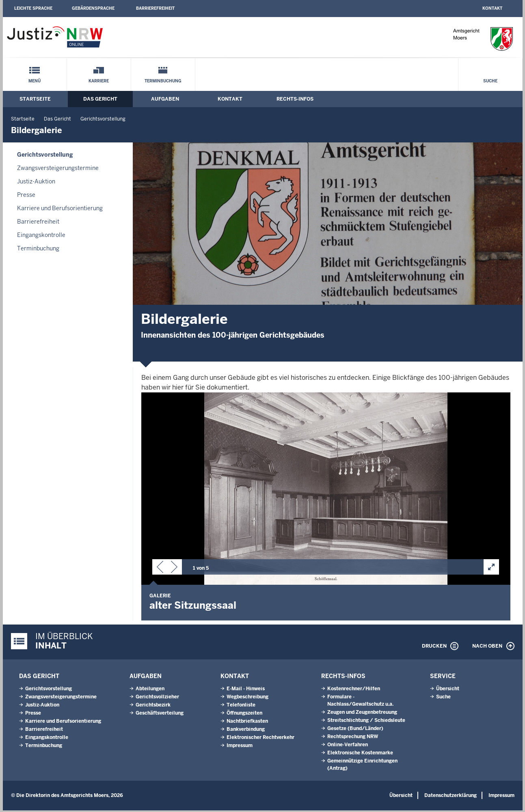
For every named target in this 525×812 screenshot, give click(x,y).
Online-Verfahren (348, 746)
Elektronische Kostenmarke (360, 754)
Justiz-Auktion (36, 181)
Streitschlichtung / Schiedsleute (366, 722)
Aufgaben (165, 99)
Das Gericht (100, 99)
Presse (26, 195)
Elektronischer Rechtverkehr (260, 739)
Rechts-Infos (295, 99)
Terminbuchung (163, 81)
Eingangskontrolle (41, 235)
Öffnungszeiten (244, 715)
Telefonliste (241, 706)
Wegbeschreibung (247, 698)
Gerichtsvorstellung (103, 119)
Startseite (35, 99)
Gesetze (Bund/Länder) (355, 730)
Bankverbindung (246, 731)
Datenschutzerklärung (450, 797)
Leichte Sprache (33, 8)
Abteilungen (150, 690)
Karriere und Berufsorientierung (60, 208)
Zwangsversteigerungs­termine (58, 168)
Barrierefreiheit (155, 8)
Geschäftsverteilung (160, 715)
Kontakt (492, 8)
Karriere (99, 81)
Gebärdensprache (93, 8)
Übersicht (448, 690)
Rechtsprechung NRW (353, 738)
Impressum (240, 747)
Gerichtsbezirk (153, 706)
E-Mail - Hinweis (246, 690)
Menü (35, 81)
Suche (490, 81)
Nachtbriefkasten (247, 723)
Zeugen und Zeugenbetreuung (362, 714)
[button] (160, 569)
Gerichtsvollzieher (157, 698)
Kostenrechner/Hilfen (354, 690)
